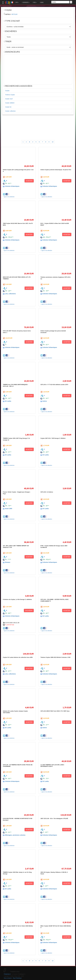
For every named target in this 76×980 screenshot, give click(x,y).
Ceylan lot (8, 107)
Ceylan (7, 91)
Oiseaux (8, 562)
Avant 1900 (8, 509)
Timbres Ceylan (10, 95)
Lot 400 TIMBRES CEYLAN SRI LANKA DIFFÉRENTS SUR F (52, 766)
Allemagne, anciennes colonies (15, 835)
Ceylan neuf (9, 99)
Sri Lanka (8, 401)
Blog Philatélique (17, 978)
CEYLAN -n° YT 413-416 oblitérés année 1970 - (55, 385)
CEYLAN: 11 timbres (47, 492)
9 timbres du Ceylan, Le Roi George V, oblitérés (17, 599)
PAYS (35, 2)
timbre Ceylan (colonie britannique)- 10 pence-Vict (56, 170)
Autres (45, 401)
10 (53, 142)
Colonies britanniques (12, 186)
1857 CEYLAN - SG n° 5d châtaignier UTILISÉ (54, 818)
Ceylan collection (10, 111)
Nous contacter (8, 978)
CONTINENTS (26, 2)
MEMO (42, 2)
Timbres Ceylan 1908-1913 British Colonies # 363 (55, 657)
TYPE (17, 2)
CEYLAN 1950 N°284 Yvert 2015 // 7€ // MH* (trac (55, 711)
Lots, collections (10, 294)
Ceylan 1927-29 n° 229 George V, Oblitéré (53, 438)
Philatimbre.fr (7, 974)
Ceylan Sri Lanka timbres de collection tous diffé (18, 657)
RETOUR (14, 14)
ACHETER (29, 181)
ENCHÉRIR (29, 611)
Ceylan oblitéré (10, 103)
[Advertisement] (38, 69)
